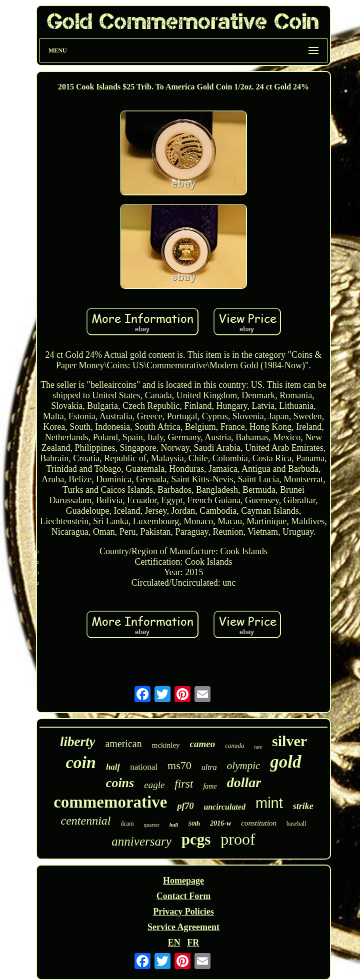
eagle (154, 785)
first (184, 784)
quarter (152, 825)
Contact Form (183, 896)
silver (289, 741)
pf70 (185, 806)
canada (234, 745)
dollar (244, 782)
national (144, 767)
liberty (77, 742)
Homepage (183, 881)
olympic (243, 766)
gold (285, 762)
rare (258, 747)
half (113, 767)
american (123, 744)
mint (269, 803)
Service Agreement (183, 927)
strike (303, 806)
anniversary (141, 841)
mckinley (166, 745)
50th (194, 823)
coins (120, 783)
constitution (259, 823)
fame (210, 786)
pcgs (196, 839)
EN (174, 943)
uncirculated (224, 807)
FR (193, 943)
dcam (127, 824)
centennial (86, 821)
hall (174, 825)
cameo (203, 744)
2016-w (220, 823)
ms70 (179, 765)
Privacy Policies (183, 912)
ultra (209, 767)
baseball (296, 824)
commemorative (110, 802)
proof (238, 839)
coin (80, 762)
